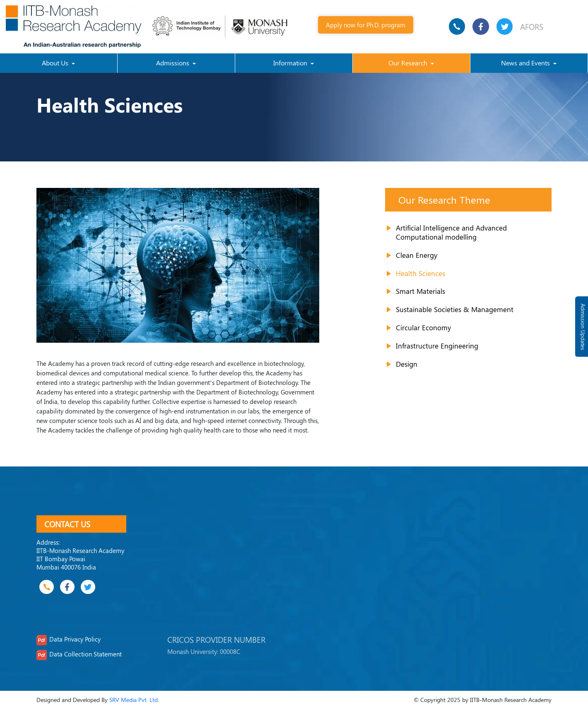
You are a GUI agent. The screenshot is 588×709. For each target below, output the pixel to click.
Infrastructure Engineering (437, 346)
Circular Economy (423, 327)
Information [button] (291, 63)
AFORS (532, 26)
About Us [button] (56, 63)
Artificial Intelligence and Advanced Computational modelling (451, 232)
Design (407, 364)
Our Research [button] (409, 63)
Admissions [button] (174, 63)
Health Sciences (421, 273)
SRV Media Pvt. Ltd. (134, 700)
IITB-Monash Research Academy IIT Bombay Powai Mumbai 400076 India (80, 559)
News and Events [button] (526, 63)
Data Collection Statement (86, 654)
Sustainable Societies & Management (455, 309)
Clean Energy (417, 255)
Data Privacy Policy (75, 639)
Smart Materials (421, 291)
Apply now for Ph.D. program (366, 25)
